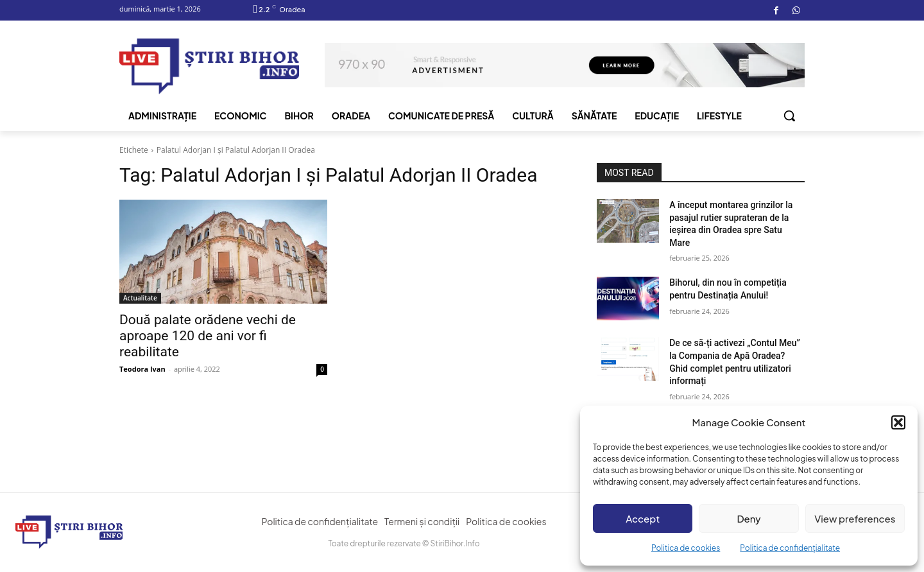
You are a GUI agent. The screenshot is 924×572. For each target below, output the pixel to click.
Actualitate (140, 298)
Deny (749, 518)
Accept (643, 518)
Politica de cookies (686, 548)
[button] (898, 422)
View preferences (855, 518)
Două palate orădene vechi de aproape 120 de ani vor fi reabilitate (208, 336)
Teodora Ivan (142, 369)
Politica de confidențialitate (790, 548)
